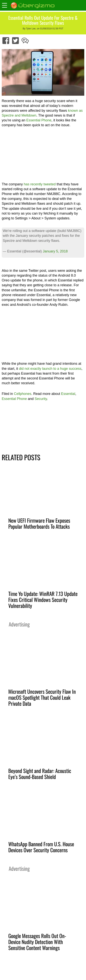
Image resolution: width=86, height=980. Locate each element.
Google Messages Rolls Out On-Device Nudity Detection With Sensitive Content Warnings (37, 942)
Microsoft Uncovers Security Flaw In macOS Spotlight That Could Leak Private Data (42, 697)
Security (41, 399)
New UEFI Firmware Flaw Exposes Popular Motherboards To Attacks (39, 523)
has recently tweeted (40, 184)
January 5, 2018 (55, 251)
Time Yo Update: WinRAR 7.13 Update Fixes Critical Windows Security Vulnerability (43, 600)
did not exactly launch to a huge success (50, 369)
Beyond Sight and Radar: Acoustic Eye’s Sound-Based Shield (40, 774)
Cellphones (23, 394)
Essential (68, 394)
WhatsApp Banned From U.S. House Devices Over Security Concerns (41, 847)
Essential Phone (39, 120)
